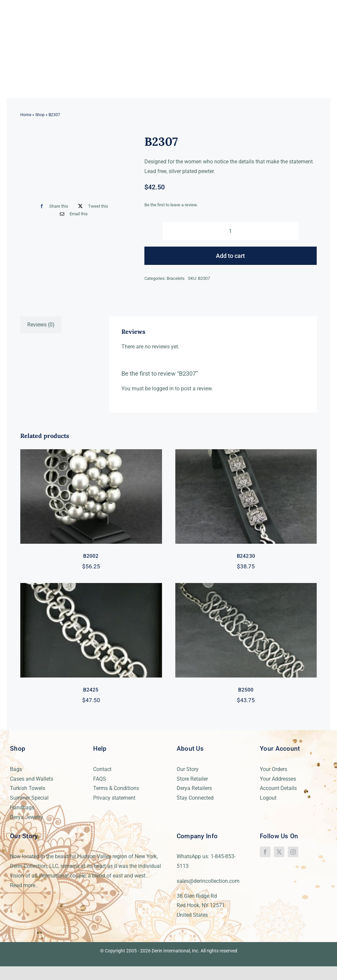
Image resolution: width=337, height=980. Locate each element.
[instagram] (293, 852)
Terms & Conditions (116, 788)
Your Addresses (278, 779)
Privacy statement (114, 798)
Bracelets (176, 278)
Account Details (278, 788)
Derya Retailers (194, 788)
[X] (91, 206)
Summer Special (29, 798)
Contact (102, 769)
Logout (268, 798)
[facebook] (265, 852)
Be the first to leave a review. (171, 205)
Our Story (188, 769)
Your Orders (273, 769)
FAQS (100, 779)
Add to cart (230, 256)
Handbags (22, 807)
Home (26, 115)
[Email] (72, 214)
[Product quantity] (231, 231)
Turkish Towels (28, 788)
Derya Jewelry (26, 817)
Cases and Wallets (32, 779)
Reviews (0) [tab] (41, 325)
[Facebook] (52, 206)
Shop (40, 115)
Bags (16, 769)
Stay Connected (195, 798)
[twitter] (279, 852)
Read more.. (24, 885)
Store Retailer (192, 779)
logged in (163, 389)
